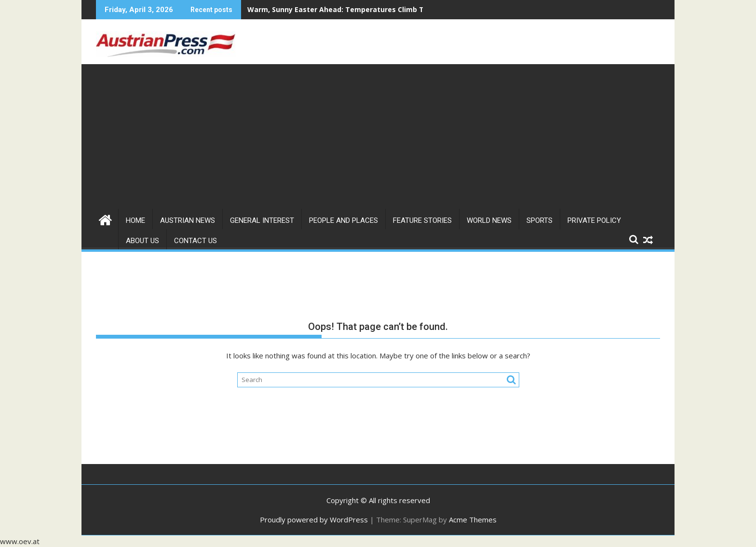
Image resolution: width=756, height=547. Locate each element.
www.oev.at (20, 541)
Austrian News (188, 220)
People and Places (344, 220)
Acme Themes (473, 520)
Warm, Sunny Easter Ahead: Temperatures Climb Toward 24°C (355, 9)
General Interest (262, 220)
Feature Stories (422, 220)
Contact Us (196, 241)
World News (489, 220)
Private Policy (594, 220)
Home (135, 220)
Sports (540, 220)
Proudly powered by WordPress (314, 520)
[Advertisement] (378, 137)
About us (142, 241)
